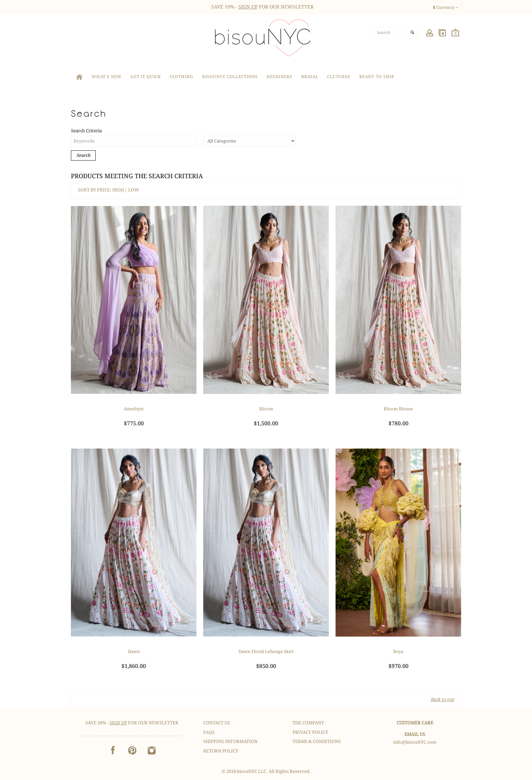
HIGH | (120, 190)
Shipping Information (230, 741)
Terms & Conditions (317, 741)
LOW (134, 190)
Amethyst (134, 409)
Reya (398, 652)
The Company (308, 723)
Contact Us (217, 723)
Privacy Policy (310, 732)
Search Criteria (86, 131)
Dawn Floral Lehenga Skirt (266, 652)
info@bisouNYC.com (415, 742)
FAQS (209, 732)
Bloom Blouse (398, 409)
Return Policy (221, 751)
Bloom (266, 409)
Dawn (134, 652)
